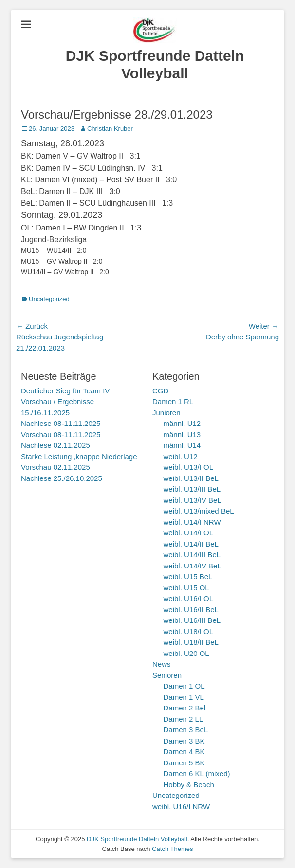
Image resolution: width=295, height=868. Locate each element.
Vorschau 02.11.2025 (55, 467)
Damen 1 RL (173, 401)
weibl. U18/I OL (189, 631)
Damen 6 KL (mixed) (197, 773)
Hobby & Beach (189, 785)
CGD (160, 391)
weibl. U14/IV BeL (193, 566)
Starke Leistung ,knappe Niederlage (79, 456)
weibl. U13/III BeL (192, 489)
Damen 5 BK (184, 763)
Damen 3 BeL (186, 730)
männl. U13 (182, 434)
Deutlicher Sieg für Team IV (65, 391)
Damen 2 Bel (185, 708)
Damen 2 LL (184, 719)
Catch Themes (172, 849)
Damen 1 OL (184, 686)
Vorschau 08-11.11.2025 (61, 434)
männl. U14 (182, 445)
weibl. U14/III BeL (192, 555)
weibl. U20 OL (186, 653)
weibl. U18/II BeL (191, 642)
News (162, 664)
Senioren (167, 675)
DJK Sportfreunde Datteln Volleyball (137, 839)
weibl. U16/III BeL (192, 620)
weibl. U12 (181, 456)
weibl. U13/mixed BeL (199, 511)
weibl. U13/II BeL (191, 478)
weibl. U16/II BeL (191, 610)
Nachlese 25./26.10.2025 (62, 478)
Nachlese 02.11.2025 (55, 445)
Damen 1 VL (184, 697)
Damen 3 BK (184, 741)
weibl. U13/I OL (189, 467)
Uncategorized (49, 299)
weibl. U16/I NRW (181, 806)
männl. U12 (182, 423)
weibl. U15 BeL (188, 576)
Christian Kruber (110, 129)
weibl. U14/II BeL (191, 544)
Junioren (166, 413)
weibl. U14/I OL (189, 533)
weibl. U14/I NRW (192, 522)
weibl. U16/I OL (189, 598)
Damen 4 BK (184, 752)
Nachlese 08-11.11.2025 (61, 423)
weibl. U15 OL (186, 588)
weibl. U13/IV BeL (193, 500)
